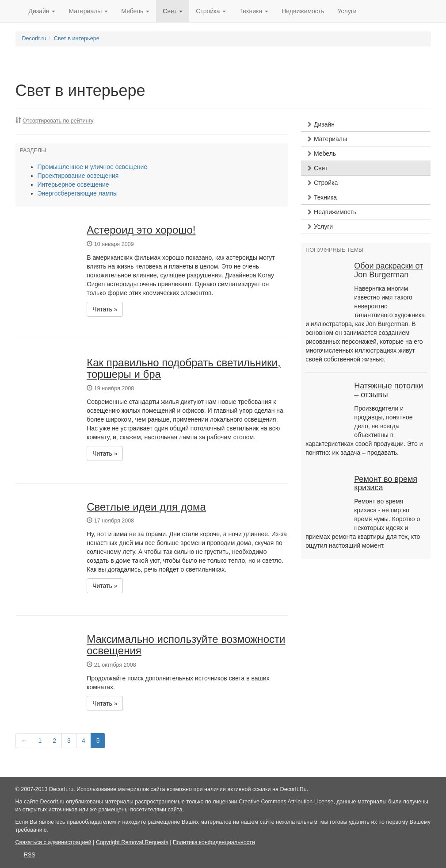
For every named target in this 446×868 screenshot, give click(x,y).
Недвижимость (303, 11)
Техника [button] (254, 11)
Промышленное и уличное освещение (93, 167)
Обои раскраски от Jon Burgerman (389, 270)
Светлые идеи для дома (146, 507)
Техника (322, 197)
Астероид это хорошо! (141, 230)
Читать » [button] (105, 309)
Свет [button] (173, 11)
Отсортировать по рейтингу (58, 121)
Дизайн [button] (42, 11)
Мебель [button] (135, 11)
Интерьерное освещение (73, 184)
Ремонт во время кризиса (386, 484)
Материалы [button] (88, 11)
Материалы (327, 139)
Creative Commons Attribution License (286, 802)
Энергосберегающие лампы (78, 193)
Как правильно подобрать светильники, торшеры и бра (184, 368)
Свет (317, 168)
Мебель (321, 154)
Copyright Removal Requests (132, 842)
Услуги (347, 11)
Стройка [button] (211, 11)
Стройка (322, 183)
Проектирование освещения (78, 176)
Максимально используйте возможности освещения (186, 645)
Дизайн (320, 124)
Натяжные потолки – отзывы (389, 390)
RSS (30, 855)
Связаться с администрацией (53, 842)
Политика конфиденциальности (214, 842)
